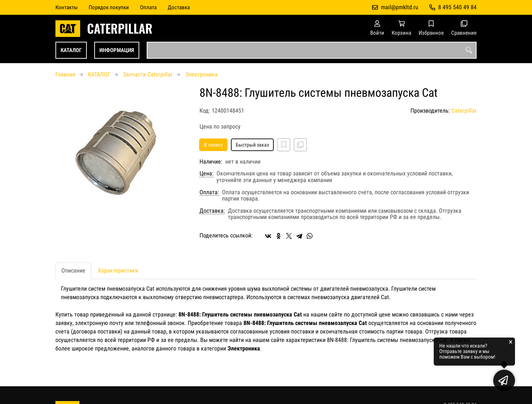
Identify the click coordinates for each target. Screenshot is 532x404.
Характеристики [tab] (118, 271)
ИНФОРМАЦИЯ (117, 50)
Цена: (207, 174)
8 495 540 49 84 (457, 7)
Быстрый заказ (252, 145)
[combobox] (312, 50)
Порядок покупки (109, 7)
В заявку (213, 145)
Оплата (148, 7)
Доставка (179, 7)
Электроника (201, 74)
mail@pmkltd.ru (400, 7)
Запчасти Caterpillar (148, 74)
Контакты (66, 7)
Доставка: (212, 211)
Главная (65, 74)
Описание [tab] (73, 271)
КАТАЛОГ (71, 50)
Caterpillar (464, 111)
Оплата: (209, 192)
